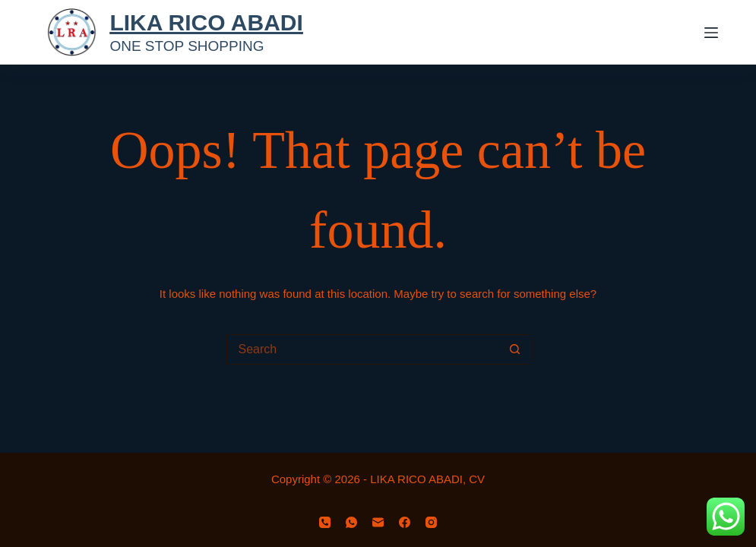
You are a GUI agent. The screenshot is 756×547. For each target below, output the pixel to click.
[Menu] (711, 33)
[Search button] (515, 349)
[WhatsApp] (351, 522)
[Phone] (325, 522)
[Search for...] (363, 349)
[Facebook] (405, 522)
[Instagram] (431, 522)
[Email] (378, 522)
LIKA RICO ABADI (206, 22)
